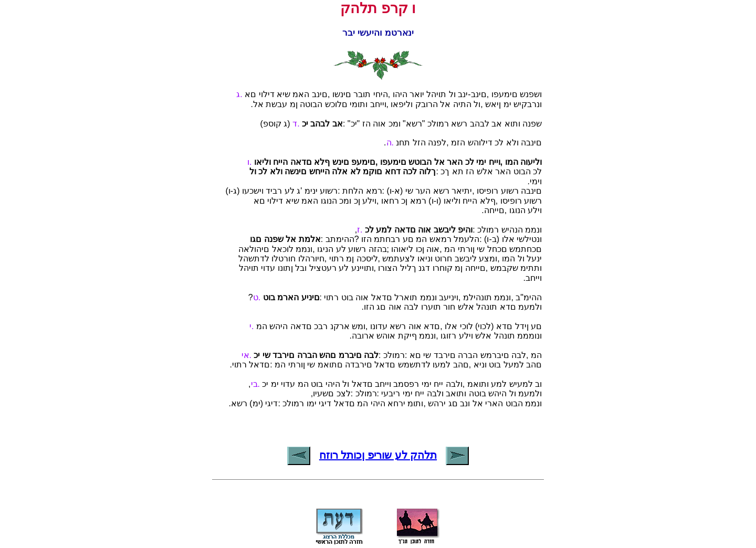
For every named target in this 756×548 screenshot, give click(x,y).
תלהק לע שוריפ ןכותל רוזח (378, 455)
